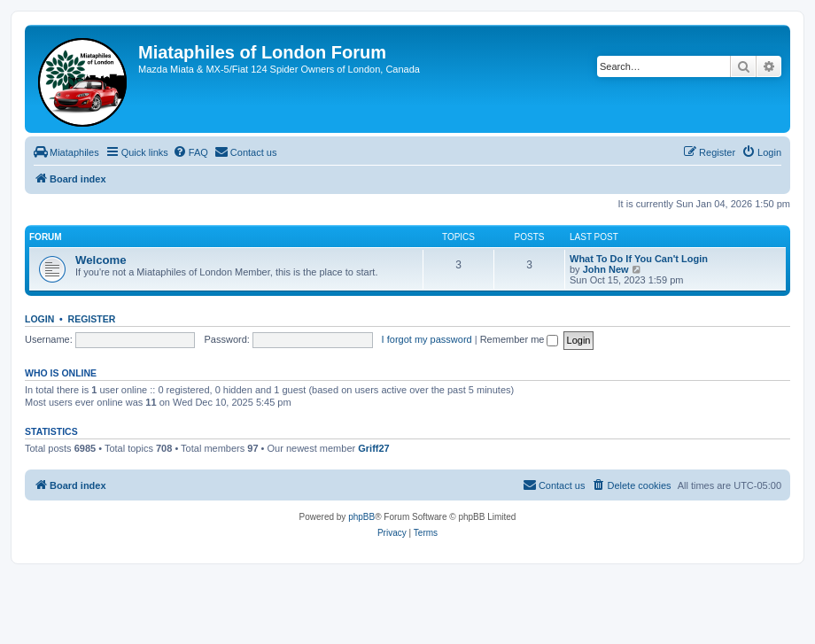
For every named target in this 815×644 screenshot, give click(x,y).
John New (606, 269)
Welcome (101, 260)
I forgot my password (427, 339)
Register (92, 319)
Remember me (520, 339)
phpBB (361, 517)
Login (39, 319)
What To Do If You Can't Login (639, 259)
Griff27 (373, 448)
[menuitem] (66, 152)
